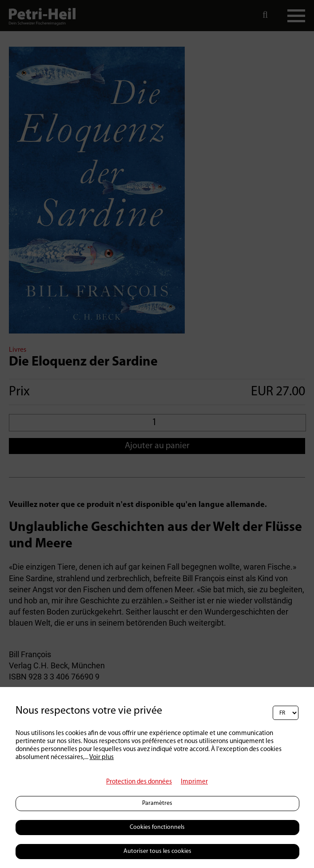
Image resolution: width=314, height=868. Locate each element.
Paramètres (157, 803)
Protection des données (139, 782)
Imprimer (194, 782)
